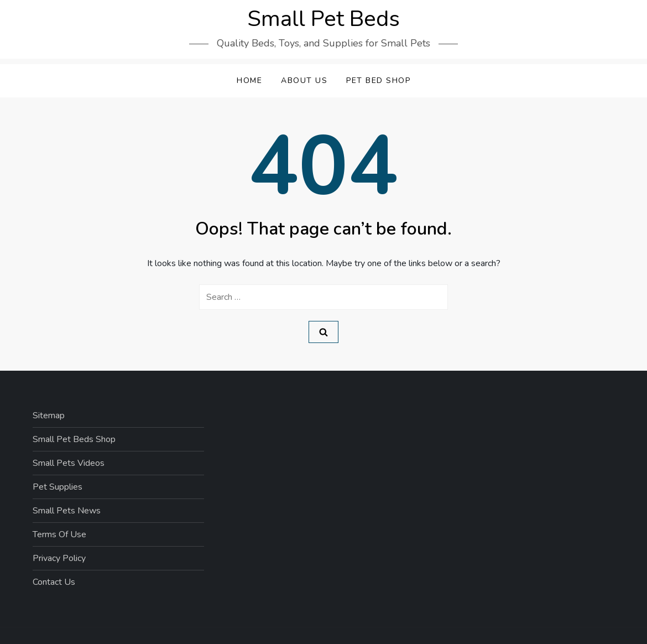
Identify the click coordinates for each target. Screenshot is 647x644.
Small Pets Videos (69, 463)
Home (249, 80)
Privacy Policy (59, 558)
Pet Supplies (58, 487)
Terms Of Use (59, 534)
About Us (304, 80)
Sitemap (49, 416)
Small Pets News (67, 511)
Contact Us (54, 582)
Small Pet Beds (323, 19)
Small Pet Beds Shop (74, 439)
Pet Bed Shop (378, 80)
